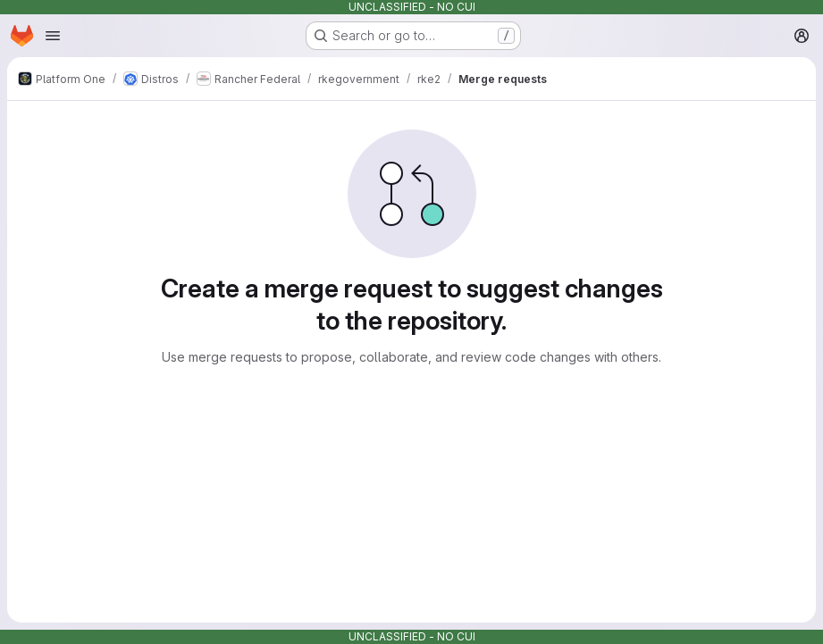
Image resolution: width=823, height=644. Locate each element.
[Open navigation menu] (53, 36)
